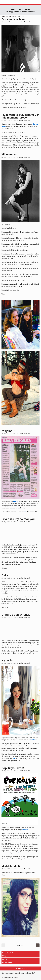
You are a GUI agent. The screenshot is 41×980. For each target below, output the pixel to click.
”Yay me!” (8, 431)
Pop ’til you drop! (13, 768)
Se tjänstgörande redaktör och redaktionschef (18, 973)
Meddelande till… (13, 866)
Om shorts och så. (13, 19)
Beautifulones (20, 9)
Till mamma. (9, 154)
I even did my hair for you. (18, 519)
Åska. (5, 575)
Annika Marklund (24, 22)
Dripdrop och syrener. (16, 615)
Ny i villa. (7, 660)
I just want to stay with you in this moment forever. (20, 116)
